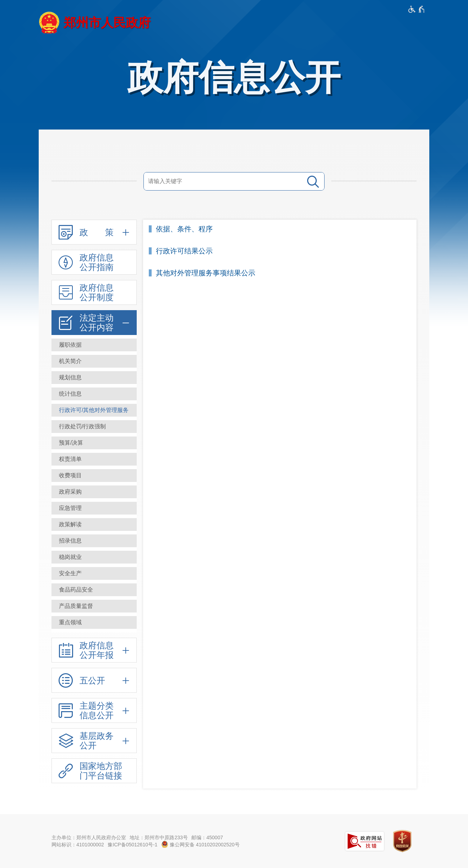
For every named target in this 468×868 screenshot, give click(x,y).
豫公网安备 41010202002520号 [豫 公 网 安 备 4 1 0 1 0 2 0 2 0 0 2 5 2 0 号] (200, 844)
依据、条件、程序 (184, 229)
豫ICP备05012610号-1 (132, 845)
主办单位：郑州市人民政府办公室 (89, 837)
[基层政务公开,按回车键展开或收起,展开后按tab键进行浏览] (94, 741)
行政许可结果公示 (184, 251)
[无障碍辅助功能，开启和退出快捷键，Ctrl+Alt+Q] (417, 9)
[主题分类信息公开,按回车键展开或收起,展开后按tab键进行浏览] (94, 710)
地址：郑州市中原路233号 (159, 837)
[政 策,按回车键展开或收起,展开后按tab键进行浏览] (94, 232)
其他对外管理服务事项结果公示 (206, 273)
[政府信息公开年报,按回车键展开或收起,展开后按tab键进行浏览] (94, 650)
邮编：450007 (207, 837)
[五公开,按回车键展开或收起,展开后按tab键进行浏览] (94, 680)
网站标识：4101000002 (78, 845)
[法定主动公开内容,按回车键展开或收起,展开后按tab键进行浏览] (94, 323)
